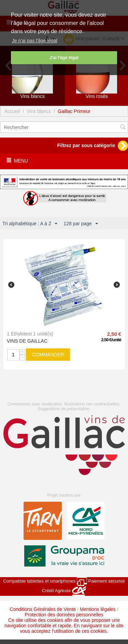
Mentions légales (98, 609)
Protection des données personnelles (64, 615)
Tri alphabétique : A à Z (30, 224)
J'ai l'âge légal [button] (64, 58)
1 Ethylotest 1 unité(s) (30, 334)
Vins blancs (39, 111)
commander (48, 355)
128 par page (81, 224)
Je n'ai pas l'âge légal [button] (35, 41)
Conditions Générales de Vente (43, 609)
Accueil (12, 111)
